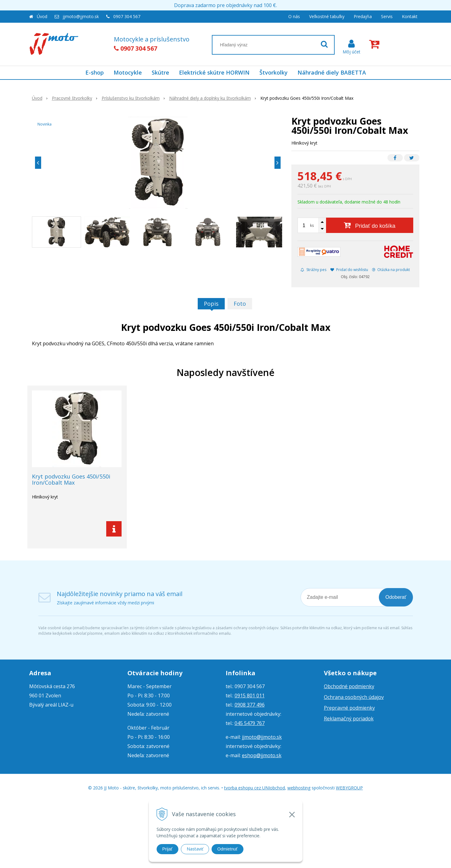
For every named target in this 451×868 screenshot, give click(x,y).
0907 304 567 (127, 16)
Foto (240, 304)
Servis (387, 16)
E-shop (95, 72)
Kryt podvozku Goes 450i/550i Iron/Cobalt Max (71, 479)
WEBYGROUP (349, 788)
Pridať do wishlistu (349, 270)
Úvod (42, 16)
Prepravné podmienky (349, 708)
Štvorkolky (274, 72)
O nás (294, 16)
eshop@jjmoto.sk (262, 755)
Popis (211, 304)
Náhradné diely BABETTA (332, 72)
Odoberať (396, 597)
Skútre (160, 72)
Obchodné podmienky (349, 686)
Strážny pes (313, 270)
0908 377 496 (250, 705)
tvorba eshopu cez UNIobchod (255, 788)
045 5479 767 (250, 723)
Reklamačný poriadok (349, 719)
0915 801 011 (250, 696)
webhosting (299, 788)
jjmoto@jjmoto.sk (81, 16)
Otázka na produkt (391, 270)
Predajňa (363, 16)
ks (312, 225)
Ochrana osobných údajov (354, 697)
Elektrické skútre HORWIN (214, 72)
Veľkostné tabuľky (327, 16)
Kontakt (410, 16)
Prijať (167, 849)
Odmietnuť (227, 849)
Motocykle (128, 72)
